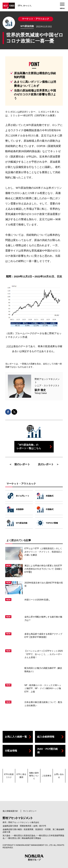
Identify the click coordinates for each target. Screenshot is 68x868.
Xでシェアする (14, 412)
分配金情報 (11, 751)
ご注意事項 (46, 776)
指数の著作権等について (34, 776)
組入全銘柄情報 (46, 737)
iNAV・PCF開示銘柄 (47, 751)
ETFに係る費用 (21, 776)
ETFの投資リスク (9, 776)
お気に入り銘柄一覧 (16, 737)
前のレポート (22, 464)
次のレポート (46, 464)
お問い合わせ (59, 776)
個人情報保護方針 (10, 811)
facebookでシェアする (8, 412)
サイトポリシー (30, 811)
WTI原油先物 (27, 26)
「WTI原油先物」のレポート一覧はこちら (29, 447)
